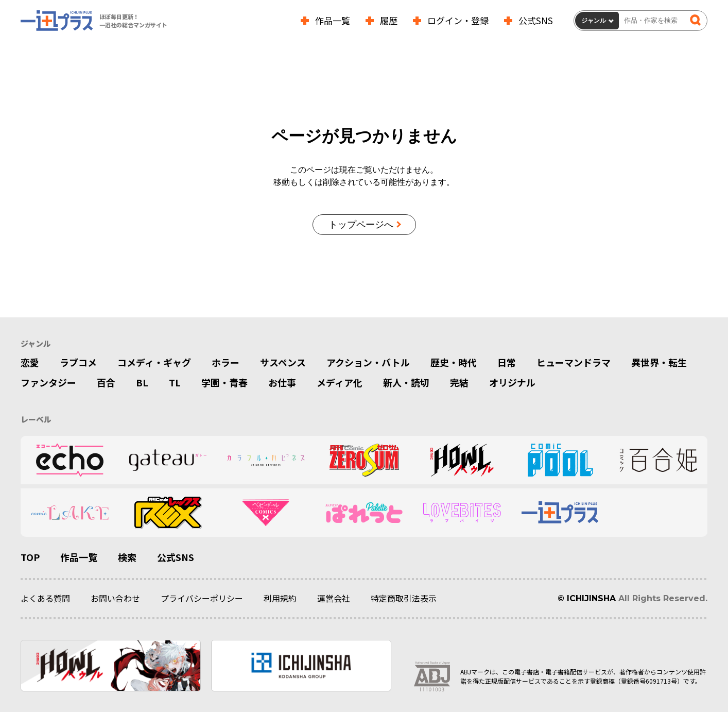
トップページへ (361, 225)
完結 (459, 383)
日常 (507, 363)
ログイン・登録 (458, 20)
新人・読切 (406, 383)
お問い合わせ (115, 599)
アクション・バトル (368, 363)
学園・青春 (224, 383)
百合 (106, 383)
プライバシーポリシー (202, 599)
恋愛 (30, 363)
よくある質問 (45, 599)
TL (175, 383)
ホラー (226, 363)
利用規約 (280, 599)
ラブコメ (78, 363)
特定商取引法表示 (404, 599)
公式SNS (536, 20)
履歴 (389, 20)
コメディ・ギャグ (154, 363)
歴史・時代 (454, 363)
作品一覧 (333, 20)
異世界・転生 (659, 363)
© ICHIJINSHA (587, 598)
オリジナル (512, 383)
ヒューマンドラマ (574, 363)
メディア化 (340, 383)
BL (142, 383)
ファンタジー (48, 383)
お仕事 (282, 383)
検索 (127, 557)
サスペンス (283, 363)
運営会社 (334, 599)
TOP (30, 557)
